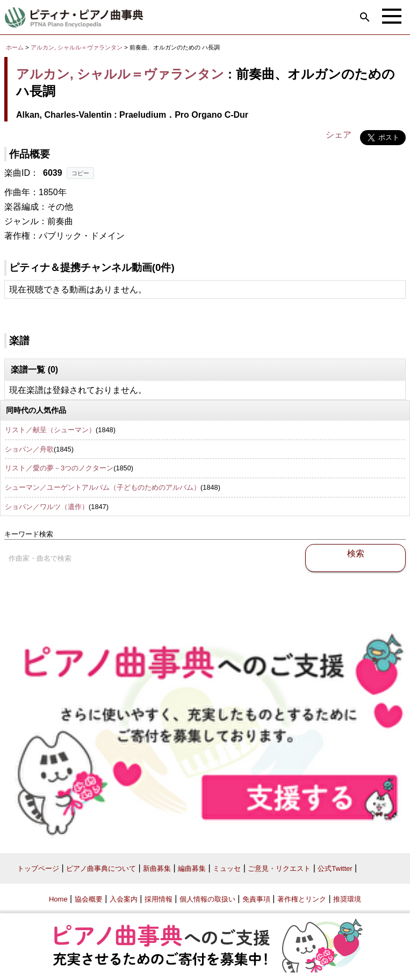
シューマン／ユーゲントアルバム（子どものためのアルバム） (103, 487)
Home (58, 899)
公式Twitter (335, 868)
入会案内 (124, 899)
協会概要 (89, 899)
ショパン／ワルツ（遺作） (47, 507)
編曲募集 (192, 868)
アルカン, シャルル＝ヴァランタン (77, 47)
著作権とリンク (302, 899)
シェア (339, 135)
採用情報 (159, 899)
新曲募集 (157, 868)
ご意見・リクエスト (279, 868)
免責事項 (256, 899)
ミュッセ (227, 868)
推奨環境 (347, 899)
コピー (80, 173)
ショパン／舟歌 (29, 449)
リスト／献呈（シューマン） (50, 430)
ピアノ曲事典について (101, 868)
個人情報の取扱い (207, 899)
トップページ (38, 868)
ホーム (15, 47)
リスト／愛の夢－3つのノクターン (59, 468)
